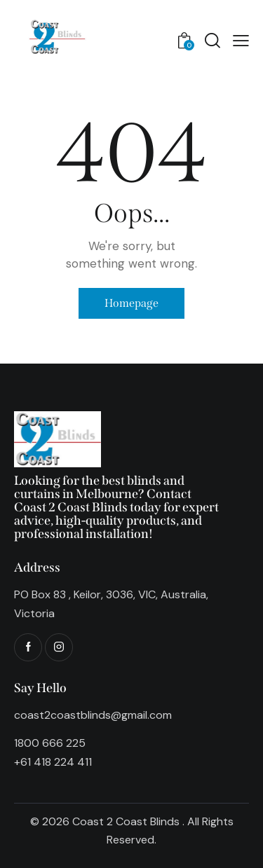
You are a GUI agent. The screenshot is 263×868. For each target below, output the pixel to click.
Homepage (131, 303)
